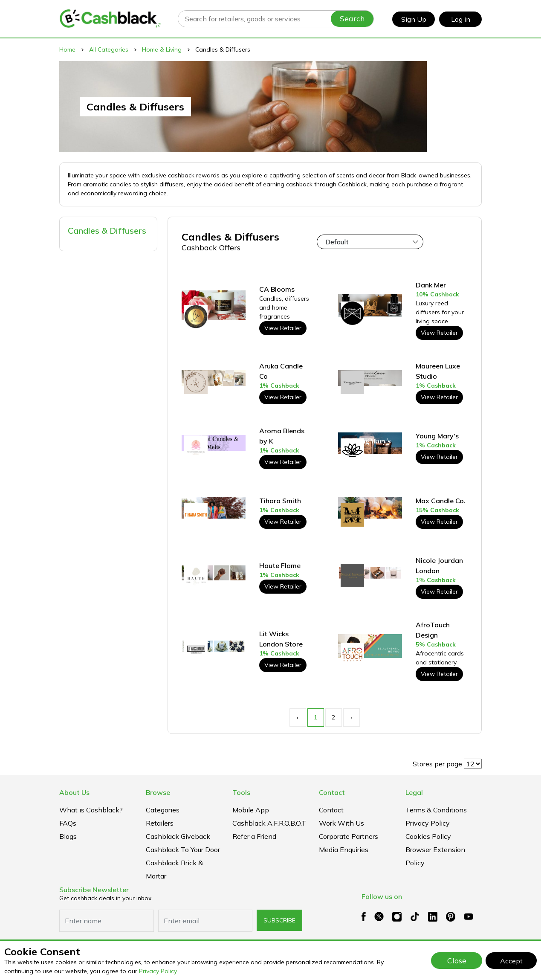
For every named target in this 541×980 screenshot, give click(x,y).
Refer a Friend (254, 836)
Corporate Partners (349, 836)
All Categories (109, 49)
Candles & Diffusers (107, 231)
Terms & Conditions (436, 810)
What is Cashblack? (91, 810)
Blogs (68, 836)
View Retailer (283, 328)
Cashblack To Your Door (183, 850)
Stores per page (437, 764)
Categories (163, 810)
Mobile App (251, 810)
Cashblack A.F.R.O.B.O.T (269, 823)
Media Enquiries (344, 850)
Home (67, 49)
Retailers (160, 823)
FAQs (68, 823)
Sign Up (414, 19)
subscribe (279, 920)
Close (457, 960)
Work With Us (341, 823)
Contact (331, 810)
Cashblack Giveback (178, 836)
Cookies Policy (428, 836)
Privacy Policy (158, 971)
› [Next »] (351, 717)
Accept (511, 961)
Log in (461, 19)
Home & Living (162, 49)
